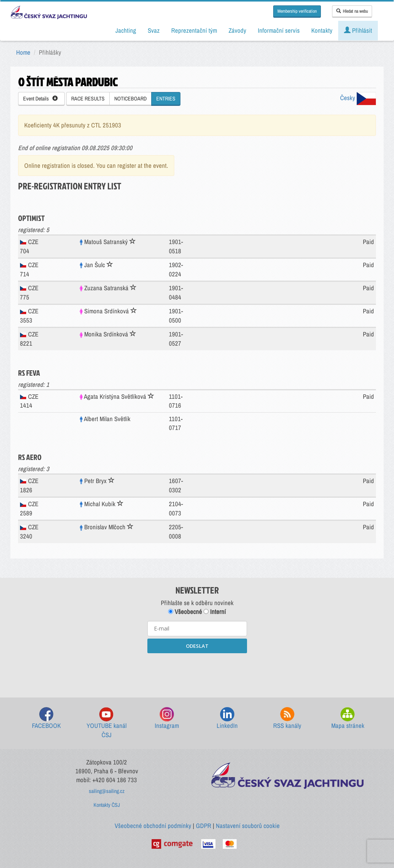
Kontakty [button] (322, 30)
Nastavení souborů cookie (248, 826)
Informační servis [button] (279, 30)
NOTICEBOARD (130, 99)
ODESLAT (197, 646)
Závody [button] (237, 30)
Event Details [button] (40, 99)
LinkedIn (227, 718)
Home (23, 52)
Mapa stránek (348, 718)
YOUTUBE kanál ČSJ (107, 723)
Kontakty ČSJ (107, 805)
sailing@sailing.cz (107, 791)
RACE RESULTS (88, 99)
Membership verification (297, 11)
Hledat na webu (352, 11)
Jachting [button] (126, 30)
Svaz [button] (154, 30)
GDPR (204, 826)
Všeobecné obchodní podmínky (153, 826)
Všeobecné (185, 612)
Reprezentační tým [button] (194, 30)
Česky (358, 98)
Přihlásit (358, 30)
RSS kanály (287, 718)
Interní (215, 612)
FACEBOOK (46, 718)
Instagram (167, 718)
